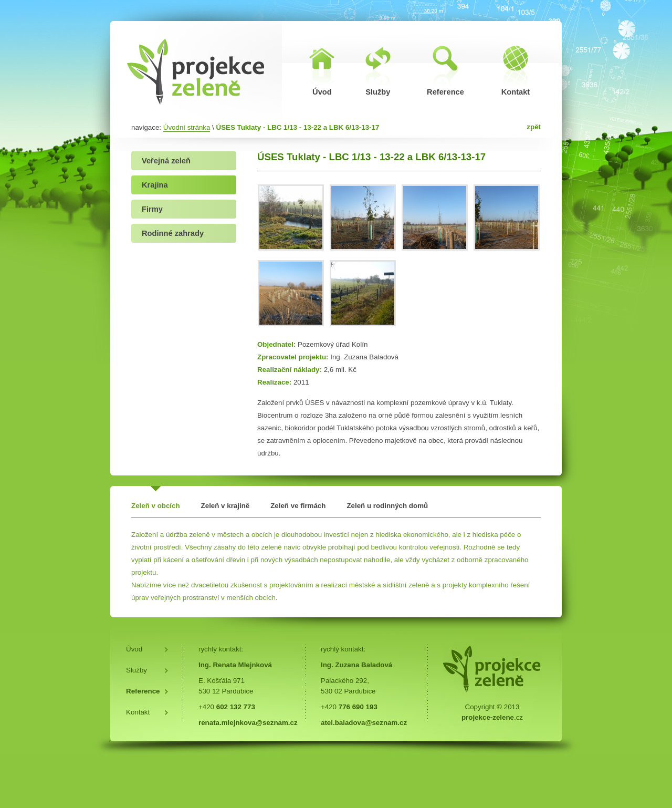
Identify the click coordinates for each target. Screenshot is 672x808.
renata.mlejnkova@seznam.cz (248, 723)
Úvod (134, 649)
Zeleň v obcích (156, 506)
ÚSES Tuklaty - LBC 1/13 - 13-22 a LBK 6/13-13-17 (298, 127)
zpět (534, 127)
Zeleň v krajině (225, 506)
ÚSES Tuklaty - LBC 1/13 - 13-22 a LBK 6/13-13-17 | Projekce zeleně (196, 71)
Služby (136, 670)
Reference (143, 691)
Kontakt (138, 712)
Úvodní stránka (187, 127)
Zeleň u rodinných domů (387, 506)
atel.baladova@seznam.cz (364, 723)
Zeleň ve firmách (298, 506)
